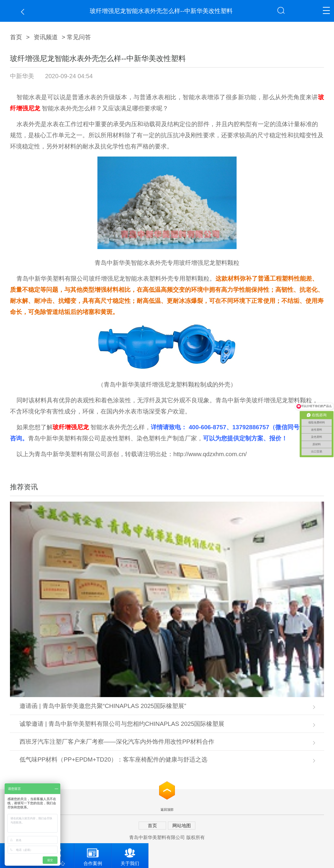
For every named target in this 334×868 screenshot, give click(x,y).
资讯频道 (46, 37)
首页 (16, 37)
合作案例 (93, 855)
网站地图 (182, 826)
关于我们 (130, 855)
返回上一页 (24, 12)
